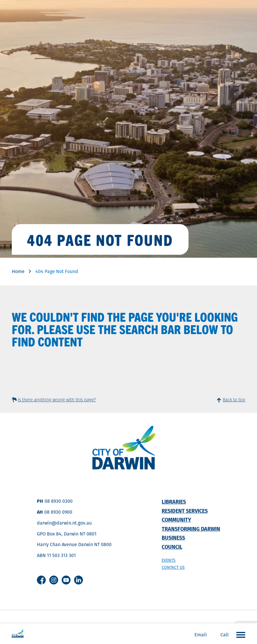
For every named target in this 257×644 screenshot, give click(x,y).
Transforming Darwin (191, 529)
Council (172, 547)
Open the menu (239, 635)
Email (201, 635)
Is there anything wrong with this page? (57, 400)
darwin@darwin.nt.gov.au (64, 523)
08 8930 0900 (58, 512)
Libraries (174, 502)
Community (176, 520)
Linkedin (78, 580)
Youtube (66, 580)
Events (169, 560)
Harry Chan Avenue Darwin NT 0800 (74, 544)
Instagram (54, 580)
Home (18, 271)
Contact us (173, 567)
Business (173, 538)
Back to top (234, 400)
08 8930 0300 (59, 501)
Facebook (41, 580)
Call (225, 635)
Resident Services (185, 511)
